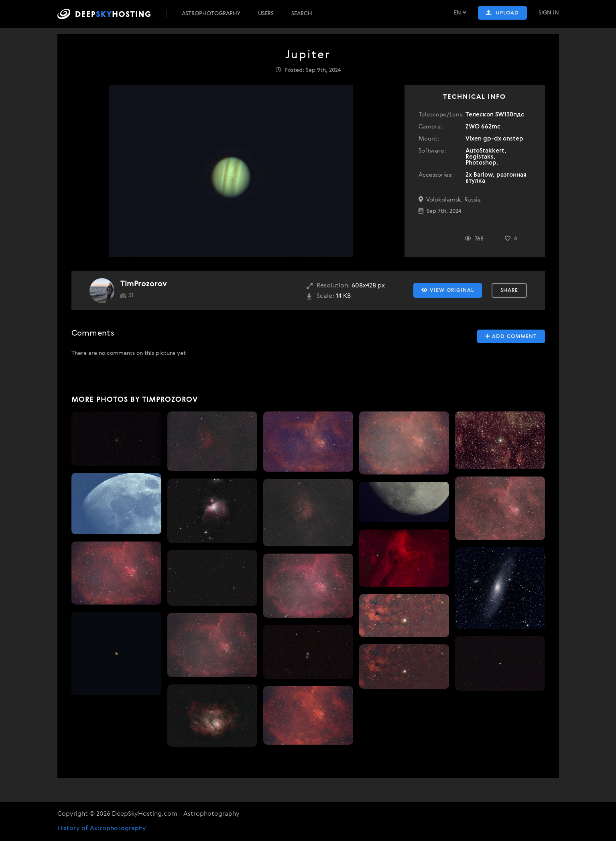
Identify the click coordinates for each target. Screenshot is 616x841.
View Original (448, 290)
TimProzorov (144, 284)
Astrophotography (211, 14)
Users (266, 14)
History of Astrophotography (102, 829)
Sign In (549, 13)
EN (460, 13)
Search (302, 14)
